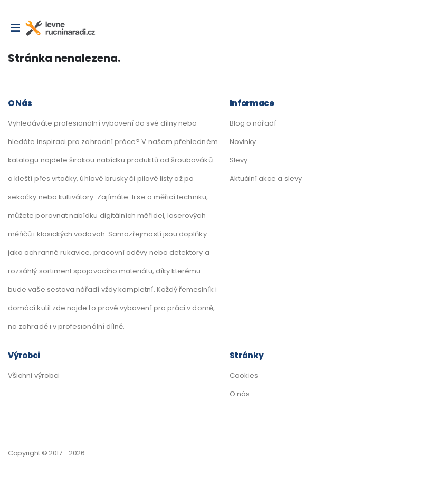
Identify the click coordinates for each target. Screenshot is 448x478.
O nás (240, 394)
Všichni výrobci (34, 375)
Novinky (243, 142)
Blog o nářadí (253, 123)
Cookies (244, 375)
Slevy (239, 160)
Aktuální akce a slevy (266, 179)
